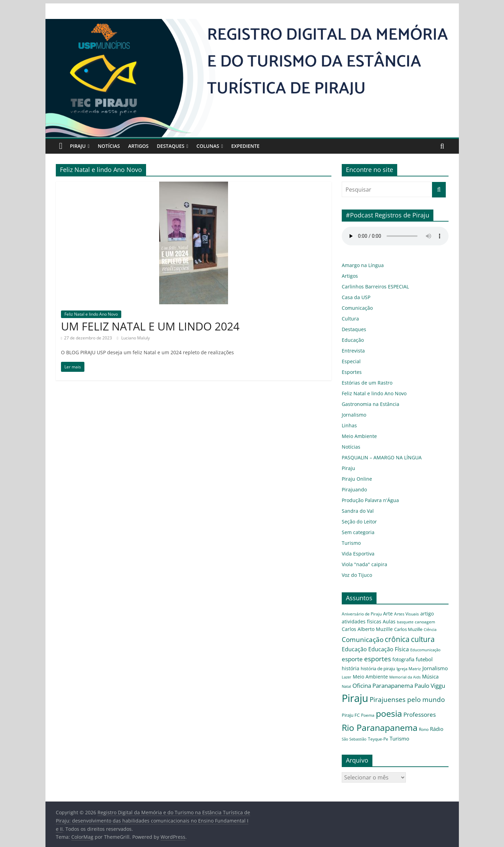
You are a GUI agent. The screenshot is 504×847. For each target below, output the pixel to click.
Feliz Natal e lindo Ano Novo (89, 314)
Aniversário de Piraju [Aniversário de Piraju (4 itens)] (359, 614)
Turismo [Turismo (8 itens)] (384, 725)
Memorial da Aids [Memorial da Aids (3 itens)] (355, 673)
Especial (350, 361)
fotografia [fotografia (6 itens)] (391, 655)
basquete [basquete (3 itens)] (374, 622)
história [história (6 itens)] (425, 655)
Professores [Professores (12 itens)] (429, 701)
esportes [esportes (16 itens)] (370, 654)
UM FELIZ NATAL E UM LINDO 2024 (152, 326)
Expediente (254, 146)
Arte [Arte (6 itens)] (382, 614)
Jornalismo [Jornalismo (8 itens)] (393, 663)
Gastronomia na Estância (366, 404)
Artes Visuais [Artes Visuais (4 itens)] (399, 614)
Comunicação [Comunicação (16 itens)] (399, 631)
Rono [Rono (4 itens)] (412, 715)
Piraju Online (355, 479)
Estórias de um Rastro (363, 383)
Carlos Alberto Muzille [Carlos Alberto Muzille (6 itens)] (421, 621)
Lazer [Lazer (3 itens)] (409, 664)
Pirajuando (352, 489)
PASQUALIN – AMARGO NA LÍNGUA (382, 457)
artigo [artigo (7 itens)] (416, 614)
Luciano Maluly (127, 338)
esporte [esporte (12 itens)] (350, 654)
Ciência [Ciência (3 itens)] (375, 632)
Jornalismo (352, 415)
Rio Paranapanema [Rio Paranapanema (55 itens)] (374, 714)
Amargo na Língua (360, 265)
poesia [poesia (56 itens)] (403, 700)
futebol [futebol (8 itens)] (409, 654)
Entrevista (352, 351)
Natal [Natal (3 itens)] (390, 673)
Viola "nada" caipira (361, 564)
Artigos (143, 146)
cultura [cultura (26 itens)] (352, 643)
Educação (351, 340)
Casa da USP (354, 297)
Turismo (350, 543)
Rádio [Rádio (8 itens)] (424, 715)
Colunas (215, 146)
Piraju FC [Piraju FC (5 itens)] (370, 702)
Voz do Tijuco (355, 575)
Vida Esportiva (356, 554)
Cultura (349, 319)
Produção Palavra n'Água (366, 500)
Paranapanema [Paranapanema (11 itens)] (430, 672)
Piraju (79, 146)
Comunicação (355, 308)
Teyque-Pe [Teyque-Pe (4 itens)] (366, 725)
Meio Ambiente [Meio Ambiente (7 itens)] (430, 663)
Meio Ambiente (357, 436)
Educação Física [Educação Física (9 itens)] (403, 643)
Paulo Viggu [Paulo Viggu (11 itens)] (356, 687)
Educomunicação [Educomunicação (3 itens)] (434, 644)
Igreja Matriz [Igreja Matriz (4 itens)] (369, 664)
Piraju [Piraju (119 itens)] (383, 685)
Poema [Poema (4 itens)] (385, 702)
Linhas (348, 425)
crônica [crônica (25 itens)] (429, 631)
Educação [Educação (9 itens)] (374, 643)
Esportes (350, 372)
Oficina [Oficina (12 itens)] (404, 672)
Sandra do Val (355, 511)
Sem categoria (356, 532)
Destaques (177, 146)
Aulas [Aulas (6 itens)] (360, 621)
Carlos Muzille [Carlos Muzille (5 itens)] (355, 632)
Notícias (111, 146)
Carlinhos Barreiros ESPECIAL (373, 287)
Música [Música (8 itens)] (377, 672)
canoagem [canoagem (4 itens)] (390, 622)
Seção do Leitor (357, 522)
